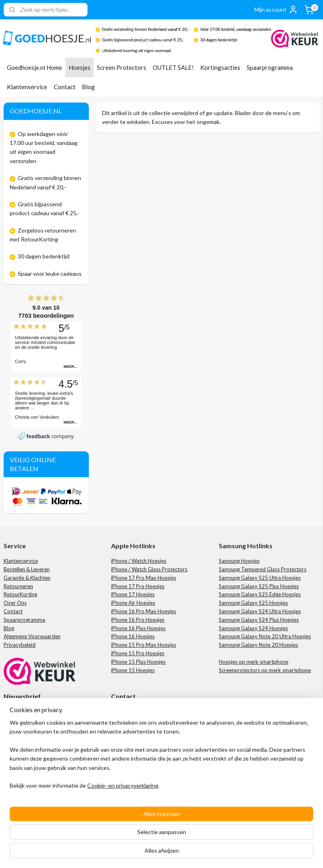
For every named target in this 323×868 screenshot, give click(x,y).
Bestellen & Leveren (27, 569)
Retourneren (18, 586)
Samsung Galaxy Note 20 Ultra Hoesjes (265, 636)
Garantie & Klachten (27, 578)
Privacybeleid (20, 645)
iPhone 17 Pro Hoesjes (138, 586)
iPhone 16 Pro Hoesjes (138, 620)
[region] (108, 818)
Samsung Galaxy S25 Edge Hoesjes (260, 594)
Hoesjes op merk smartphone (254, 662)
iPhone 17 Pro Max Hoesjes (144, 578)
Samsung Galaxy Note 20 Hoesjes (258, 645)
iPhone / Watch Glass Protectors (149, 569)
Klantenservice (27, 87)
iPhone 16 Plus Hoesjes (138, 628)
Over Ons (15, 603)
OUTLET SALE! (173, 67)
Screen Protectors (122, 67)
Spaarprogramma (270, 67)
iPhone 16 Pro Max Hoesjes (144, 611)
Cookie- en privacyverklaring (123, 854)
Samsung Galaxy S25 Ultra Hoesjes (260, 578)
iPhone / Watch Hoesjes (139, 561)
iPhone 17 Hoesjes (133, 594)
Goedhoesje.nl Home (35, 67)
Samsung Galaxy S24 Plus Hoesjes (259, 620)
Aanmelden (24, 738)
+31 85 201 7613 (141, 729)
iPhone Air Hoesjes (133, 603)
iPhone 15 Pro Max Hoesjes (144, 645)
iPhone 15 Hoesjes (133, 670)
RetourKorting (20, 594)
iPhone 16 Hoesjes (133, 636)
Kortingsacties (220, 67)
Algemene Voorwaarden (32, 636)
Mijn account (276, 10)
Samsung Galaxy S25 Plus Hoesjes (259, 586)
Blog (88, 87)
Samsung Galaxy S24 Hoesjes (253, 628)
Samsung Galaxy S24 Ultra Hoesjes (260, 611)
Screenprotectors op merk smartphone (265, 670)
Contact (65, 87)
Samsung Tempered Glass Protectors (263, 569)
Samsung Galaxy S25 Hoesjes (253, 603)
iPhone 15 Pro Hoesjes (138, 653)
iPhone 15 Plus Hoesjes (138, 662)
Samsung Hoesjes (239, 561)
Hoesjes (80, 67)
